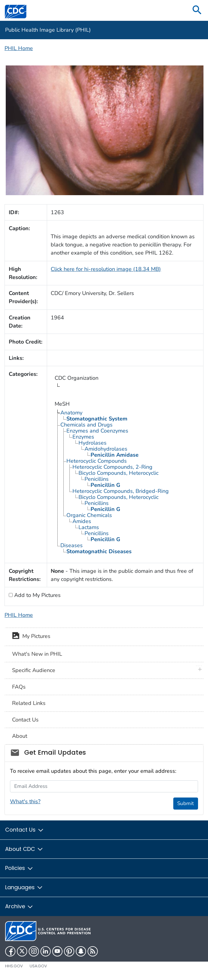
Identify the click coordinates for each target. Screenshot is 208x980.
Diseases (72, 545)
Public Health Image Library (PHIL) (48, 30)
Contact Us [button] (25, 830)
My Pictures (31, 637)
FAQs (19, 687)
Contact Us (25, 720)
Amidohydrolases (106, 449)
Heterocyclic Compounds (97, 461)
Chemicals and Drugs (86, 425)
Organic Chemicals (89, 515)
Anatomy (71, 413)
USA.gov (38, 966)
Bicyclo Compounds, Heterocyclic (118, 473)
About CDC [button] (24, 849)
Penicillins (97, 479)
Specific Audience (34, 670)
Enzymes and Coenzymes (97, 431)
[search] (197, 10)
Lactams (89, 527)
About (20, 736)
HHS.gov (14, 966)
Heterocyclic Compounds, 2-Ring (112, 467)
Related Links (29, 703)
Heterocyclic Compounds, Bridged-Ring (121, 491)
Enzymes (83, 437)
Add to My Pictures (37, 595)
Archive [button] (19, 906)
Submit (186, 803)
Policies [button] (19, 868)
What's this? (25, 801)
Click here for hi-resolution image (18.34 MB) (106, 269)
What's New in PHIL (37, 654)
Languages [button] (24, 887)
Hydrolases (93, 443)
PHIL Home (19, 48)
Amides (82, 521)
